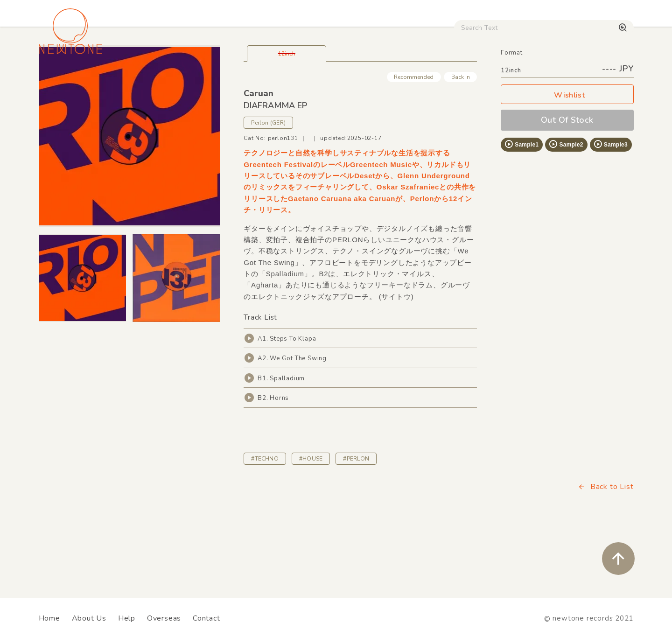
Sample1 (521, 206)
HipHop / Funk (222, 80)
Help (127, 618)
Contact (206, 618)
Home (49, 618)
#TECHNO (265, 521)
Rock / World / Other (311, 80)
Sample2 (566, 206)
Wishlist (567, 157)
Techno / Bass (146, 80)
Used (471, 80)
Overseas (164, 618)
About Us (89, 618)
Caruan (259, 155)
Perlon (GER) (268, 185)
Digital (518, 80)
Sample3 (610, 206)
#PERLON (356, 521)
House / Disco (70, 80)
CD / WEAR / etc (405, 80)
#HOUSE (311, 521)
